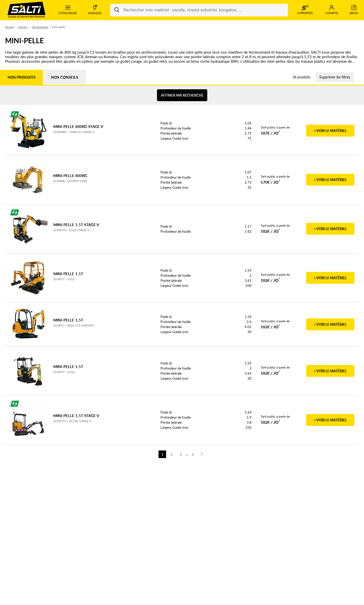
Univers (23, 27)
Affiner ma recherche (182, 95)
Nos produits (21, 77)
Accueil (9, 27)
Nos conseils (65, 77)
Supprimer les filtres (335, 77)
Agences (95, 10)
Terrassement (40, 27)
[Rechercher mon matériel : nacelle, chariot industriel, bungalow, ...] (199, 10)
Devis (354, 10)
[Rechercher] (117, 10)
